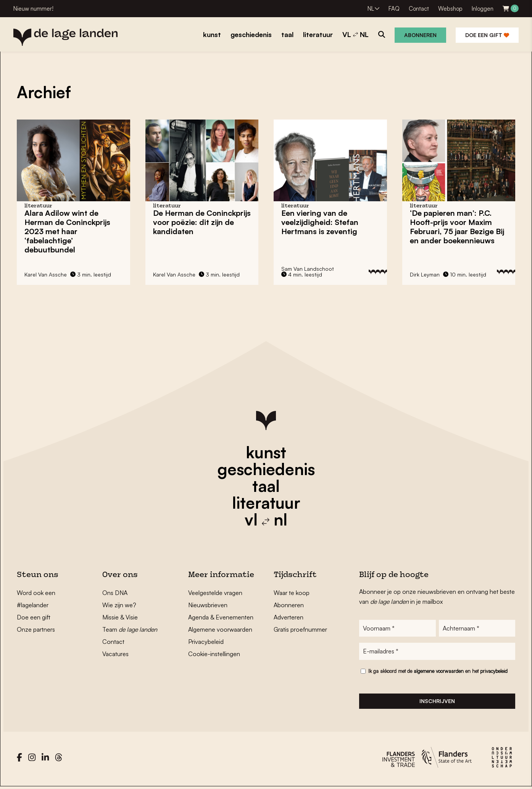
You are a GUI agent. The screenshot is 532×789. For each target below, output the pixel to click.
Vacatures (115, 654)
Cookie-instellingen (214, 654)
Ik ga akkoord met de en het (438, 672)
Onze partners (36, 629)
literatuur (266, 503)
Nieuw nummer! (33, 9)
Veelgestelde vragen (215, 593)
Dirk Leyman (425, 274)
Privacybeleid (206, 642)
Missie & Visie (120, 617)
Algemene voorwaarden (220, 629)
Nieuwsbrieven (208, 605)
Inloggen (483, 9)
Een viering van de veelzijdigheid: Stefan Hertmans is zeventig (320, 222)
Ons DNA (115, 593)
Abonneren (420, 35)
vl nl (266, 519)
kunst (266, 452)
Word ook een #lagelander (36, 599)
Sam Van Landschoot (308, 269)
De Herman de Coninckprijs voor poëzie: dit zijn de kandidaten (202, 222)
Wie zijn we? (119, 605)
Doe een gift (487, 35)
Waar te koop (292, 593)
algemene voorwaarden (439, 672)
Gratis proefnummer (300, 629)
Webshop (450, 9)
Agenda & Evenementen (221, 617)
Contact (419, 9)
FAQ (394, 9)
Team (130, 629)
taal (266, 486)
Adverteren (289, 617)
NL (371, 9)
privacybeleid (494, 672)
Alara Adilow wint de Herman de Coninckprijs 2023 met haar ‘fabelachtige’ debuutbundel (67, 231)
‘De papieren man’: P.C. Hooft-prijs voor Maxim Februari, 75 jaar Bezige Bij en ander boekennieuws (457, 227)
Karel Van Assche (46, 274)
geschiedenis (266, 469)
